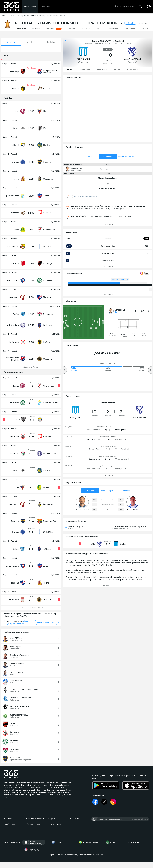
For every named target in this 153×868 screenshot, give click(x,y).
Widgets (51, 818)
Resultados (30, 7)
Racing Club (71, 560)
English (56, 842)
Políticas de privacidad (35, 818)
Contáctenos (9, 824)
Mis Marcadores (124, 7)
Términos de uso (33, 824)
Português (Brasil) (88, 842)
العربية (110, 842)
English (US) (31, 849)
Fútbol (4, 16)
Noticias (46, 7)
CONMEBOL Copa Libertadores (24, 16)
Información (9, 818)
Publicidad (74, 818)
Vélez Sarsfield (87, 560)
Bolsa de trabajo (55, 824)
